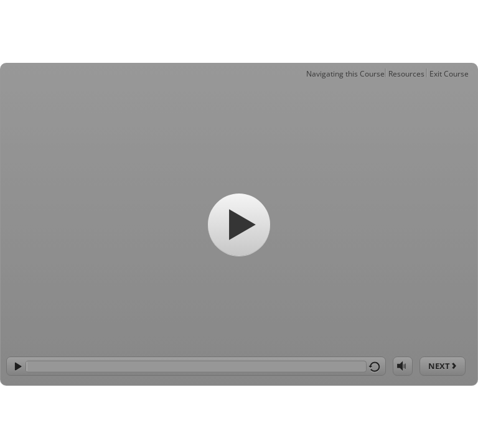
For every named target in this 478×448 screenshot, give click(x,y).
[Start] (239, 225)
